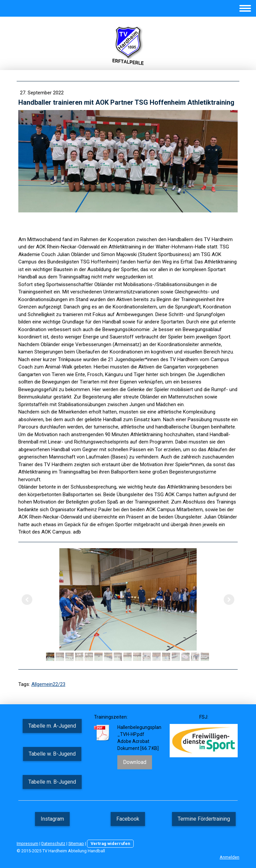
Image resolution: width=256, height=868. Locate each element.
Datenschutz (53, 843)
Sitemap (76, 843)
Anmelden (229, 857)
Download (135, 762)
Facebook (128, 819)
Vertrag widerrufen (110, 843)
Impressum (27, 843)
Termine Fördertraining (204, 819)
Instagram (52, 819)
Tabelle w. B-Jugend (52, 754)
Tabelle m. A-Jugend (52, 726)
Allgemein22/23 (48, 684)
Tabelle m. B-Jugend (52, 782)
